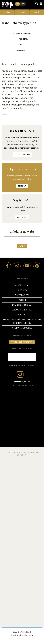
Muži (23, 4)
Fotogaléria (22, 39)
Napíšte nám (22, 217)
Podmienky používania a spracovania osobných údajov (22, 321)
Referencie (22, 50)
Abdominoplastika (22, 310)
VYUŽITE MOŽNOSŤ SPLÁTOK (22, 342)
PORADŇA (22, 315)
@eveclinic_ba (20, 382)
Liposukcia (22, 290)
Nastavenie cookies (22, 328)
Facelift (22, 300)
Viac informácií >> (22, 155)
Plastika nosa (22, 295)
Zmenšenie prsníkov (22, 305)
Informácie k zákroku (22, 33)
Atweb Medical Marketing (22, 635)
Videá (22, 45)
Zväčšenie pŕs (22, 285)
